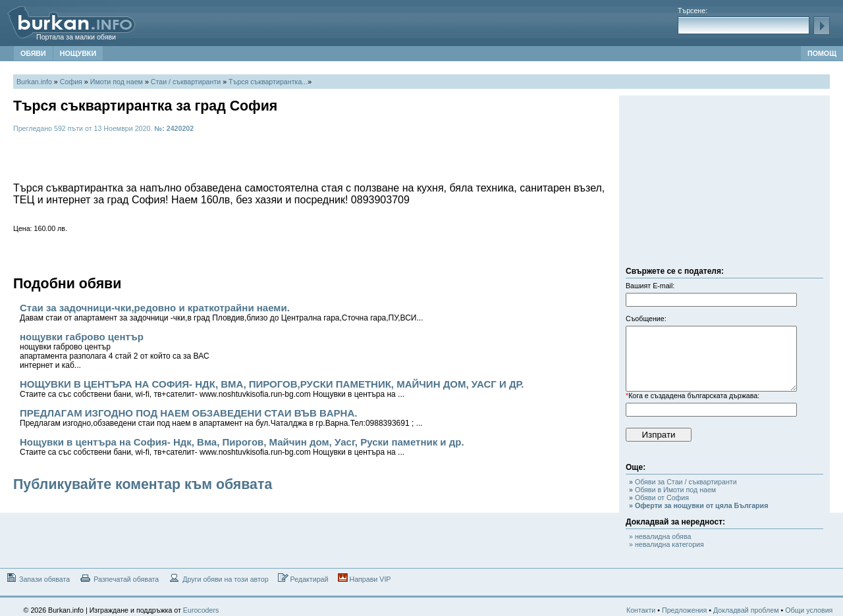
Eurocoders (201, 610)
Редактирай (303, 578)
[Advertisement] (724, 184)
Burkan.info (34, 82)
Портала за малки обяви (76, 37)
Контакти (641, 610)
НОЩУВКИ (78, 53)
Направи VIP (365, 578)
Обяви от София (659, 498)
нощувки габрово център (115, 350)
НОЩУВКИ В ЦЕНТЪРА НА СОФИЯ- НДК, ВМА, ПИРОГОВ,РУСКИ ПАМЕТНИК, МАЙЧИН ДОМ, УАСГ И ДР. (272, 389)
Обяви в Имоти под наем (672, 490)
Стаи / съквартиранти (186, 82)
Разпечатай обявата (119, 578)
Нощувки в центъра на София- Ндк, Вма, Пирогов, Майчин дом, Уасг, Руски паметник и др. (242, 447)
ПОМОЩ (822, 53)
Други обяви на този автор (218, 578)
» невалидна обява (660, 536)
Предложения (684, 610)
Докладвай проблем (746, 610)
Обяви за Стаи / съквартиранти (683, 482)
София (71, 82)
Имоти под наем (117, 82)
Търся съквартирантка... (268, 82)
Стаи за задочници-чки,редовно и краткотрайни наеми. (222, 312)
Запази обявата (37, 578)
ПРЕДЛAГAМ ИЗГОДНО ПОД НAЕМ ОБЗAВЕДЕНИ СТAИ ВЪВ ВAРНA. (221, 418)
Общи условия (809, 610)
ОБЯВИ (33, 53)
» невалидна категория (666, 544)
